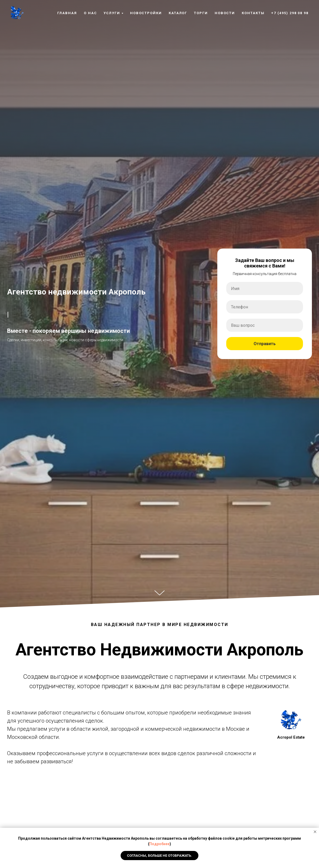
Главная (67, 13)
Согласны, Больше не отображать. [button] (159, 856)
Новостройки (146, 13)
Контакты (253, 13)
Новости (225, 13)
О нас (90, 13)
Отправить (278, 344)
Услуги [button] (112, 13)
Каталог (178, 13)
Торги (201, 13)
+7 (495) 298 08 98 (290, 13)
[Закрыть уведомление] (315, 832)
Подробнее (159, 844)
